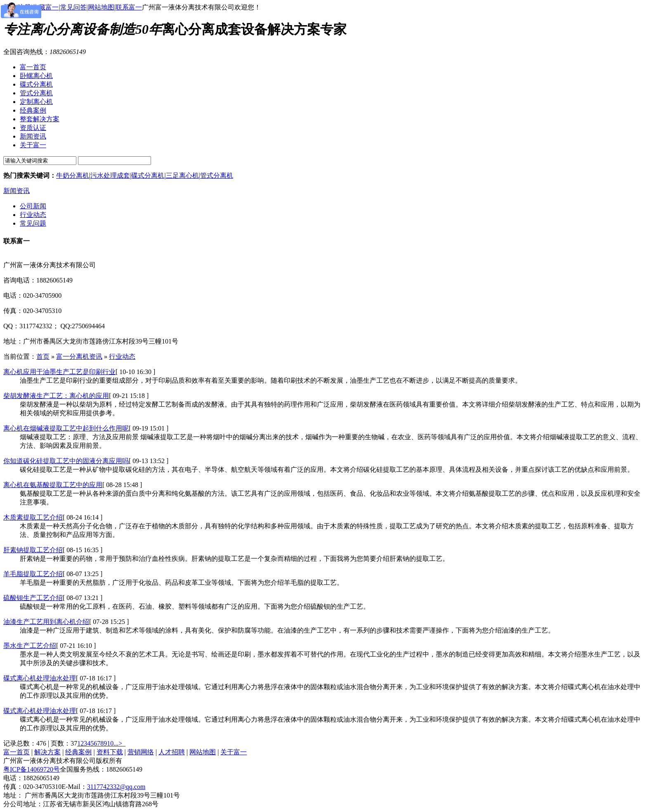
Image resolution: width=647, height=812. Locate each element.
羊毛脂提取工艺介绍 (33, 574)
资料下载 (110, 752)
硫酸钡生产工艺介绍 (33, 598)
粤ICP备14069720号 (32, 769)
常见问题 (33, 223)
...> (118, 743)
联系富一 (129, 7)
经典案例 (78, 752)
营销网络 (141, 752)
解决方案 (47, 752)
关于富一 (234, 752)
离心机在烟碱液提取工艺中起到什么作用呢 (66, 428)
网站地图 (101, 7)
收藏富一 (45, 7)
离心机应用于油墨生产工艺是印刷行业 (59, 372)
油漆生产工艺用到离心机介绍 (46, 622)
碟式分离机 (148, 175)
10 (110, 743)
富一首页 (17, 752)
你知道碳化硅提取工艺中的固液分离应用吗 (66, 461)
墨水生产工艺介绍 (30, 646)
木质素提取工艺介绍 (33, 517)
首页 (43, 357)
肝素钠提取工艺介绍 (33, 550)
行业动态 (33, 215)
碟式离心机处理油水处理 (40, 678)
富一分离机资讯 (79, 357)
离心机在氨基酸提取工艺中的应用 (53, 485)
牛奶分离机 (73, 175)
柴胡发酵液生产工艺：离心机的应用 (56, 396)
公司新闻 (33, 206)
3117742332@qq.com (116, 787)
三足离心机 (182, 175)
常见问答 (73, 7)
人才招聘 (172, 752)
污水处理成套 (110, 175)
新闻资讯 (17, 191)
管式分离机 (217, 175)
